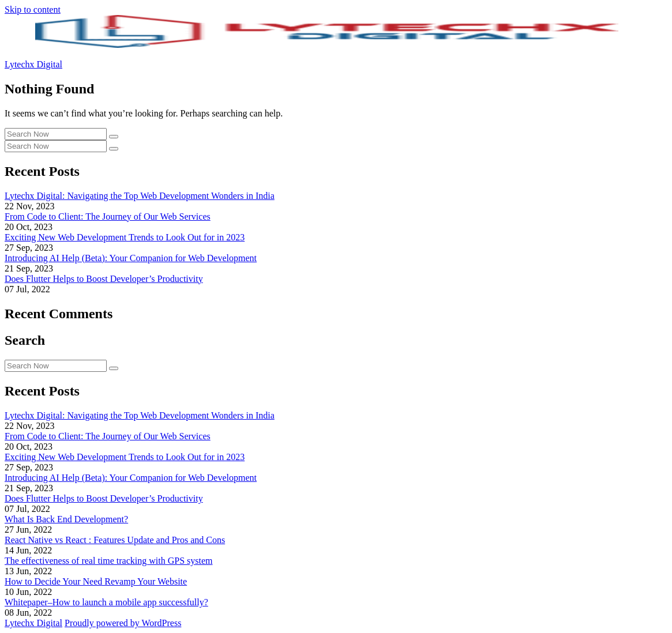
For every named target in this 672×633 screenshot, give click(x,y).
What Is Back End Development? (66, 519)
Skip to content (33, 10)
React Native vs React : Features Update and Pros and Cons (115, 540)
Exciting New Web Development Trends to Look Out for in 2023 (125, 237)
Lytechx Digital (33, 64)
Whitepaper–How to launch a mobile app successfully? (106, 602)
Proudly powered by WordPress (123, 623)
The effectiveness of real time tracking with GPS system (109, 561)
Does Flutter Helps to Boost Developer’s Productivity (104, 279)
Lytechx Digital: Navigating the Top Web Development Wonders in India (140, 196)
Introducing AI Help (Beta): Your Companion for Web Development (131, 258)
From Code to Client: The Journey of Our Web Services (108, 216)
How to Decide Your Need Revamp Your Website (96, 581)
